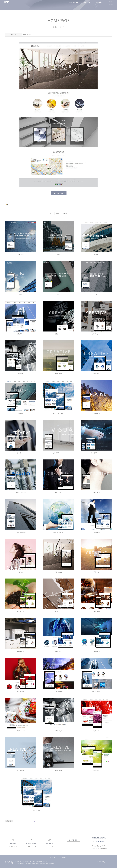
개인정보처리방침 (20, 864)
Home (111, 4)
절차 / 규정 (87, 5)
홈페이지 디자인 (73, 5)
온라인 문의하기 (74, 840)
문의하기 (98, 5)
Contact (111, 6)
